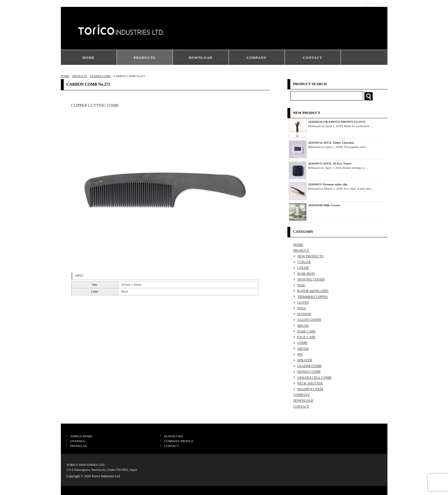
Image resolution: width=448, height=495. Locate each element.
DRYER (303, 349)
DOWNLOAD (201, 58)
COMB (302, 343)
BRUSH (303, 326)
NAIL (301, 285)
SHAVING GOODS (311, 279)
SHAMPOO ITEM (310, 389)
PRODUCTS (145, 58)
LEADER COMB (100, 76)
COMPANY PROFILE (179, 441)
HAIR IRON (306, 274)
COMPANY (257, 58)
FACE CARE (307, 337)
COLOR (303, 268)
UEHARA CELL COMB (314, 378)
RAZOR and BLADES (313, 291)
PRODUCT (301, 250)
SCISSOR (304, 314)
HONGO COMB (309, 372)
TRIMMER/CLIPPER (313, 297)
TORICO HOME (81, 436)
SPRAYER (305, 360)
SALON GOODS (309, 320)
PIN (300, 354)
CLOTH (303, 302)
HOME (89, 58)
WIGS (302, 308)
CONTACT (313, 58)
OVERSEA (78, 441)
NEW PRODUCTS (311, 256)
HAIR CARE (307, 331)
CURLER (304, 262)
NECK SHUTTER (310, 383)
